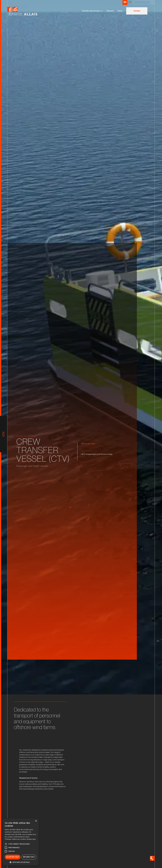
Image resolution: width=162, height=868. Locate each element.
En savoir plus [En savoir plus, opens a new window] (31, 839)
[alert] (21, 842)
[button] (92, 11)
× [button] (36, 821)
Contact (137, 11)
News (120, 11)
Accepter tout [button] (13, 857)
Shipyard (110, 11)
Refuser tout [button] (29, 857)
